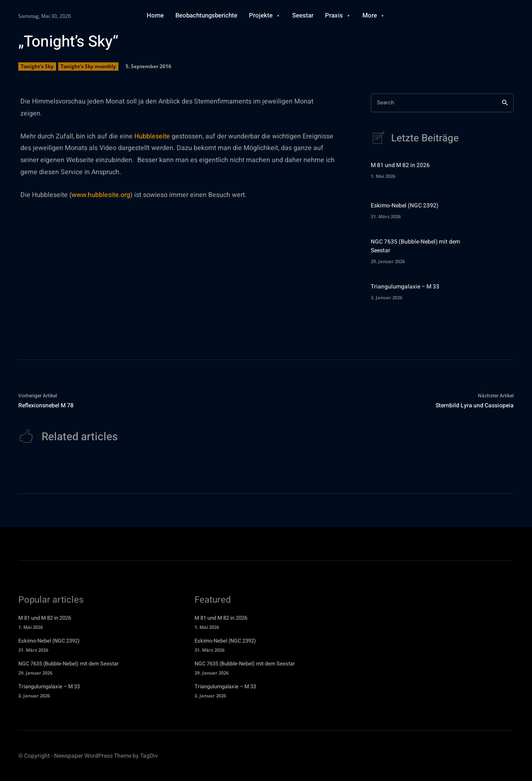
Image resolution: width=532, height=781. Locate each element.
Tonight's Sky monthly (88, 67)
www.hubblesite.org (101, 195)
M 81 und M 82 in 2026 (400, 166)
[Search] (505, 103)
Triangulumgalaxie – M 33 (405, 287)
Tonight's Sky (37, 67)
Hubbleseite (152, 136)
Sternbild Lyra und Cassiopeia (475, 406)
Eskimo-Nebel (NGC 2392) (405, 206)
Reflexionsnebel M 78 (46, 406)
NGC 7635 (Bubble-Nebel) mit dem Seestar (69, 664)
